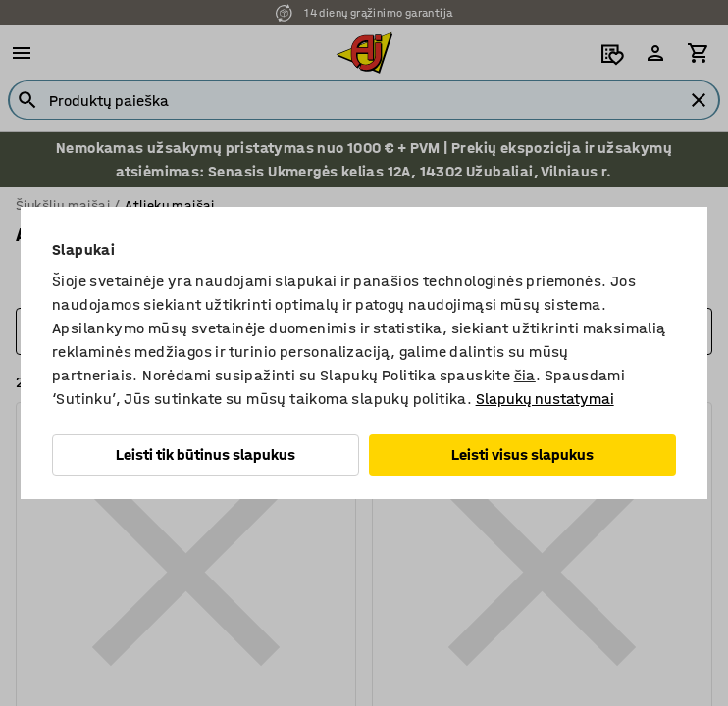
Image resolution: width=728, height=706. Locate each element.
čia (525, 375)
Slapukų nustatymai (545, 399)
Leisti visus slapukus (522, 454)
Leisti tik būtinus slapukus (206, 454)
